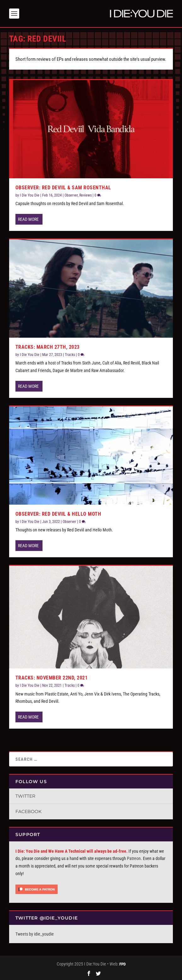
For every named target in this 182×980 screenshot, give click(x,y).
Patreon (134, 858)
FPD (122, 964)
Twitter (25, 796)
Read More (28, 219)
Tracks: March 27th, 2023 (48, 347)
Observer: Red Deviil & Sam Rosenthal (63, 188)
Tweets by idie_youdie (35, 934)
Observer (71, 195)
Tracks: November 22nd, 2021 (52, 678)
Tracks (70, 355)
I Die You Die (30, 195)
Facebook (28, 811)
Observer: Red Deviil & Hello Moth (58, 514)
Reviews (85, 195)
